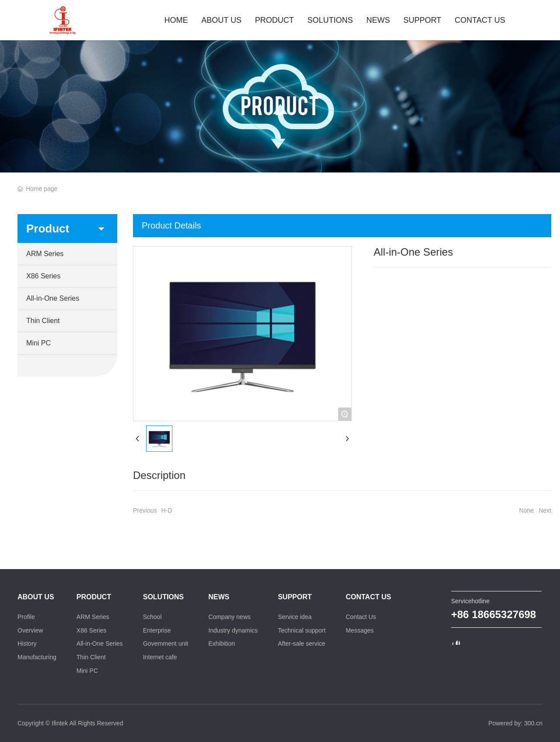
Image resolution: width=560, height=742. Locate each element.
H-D (166, 510)
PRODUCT (280, 105)
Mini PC (38, 343)
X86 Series (43, 276)
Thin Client (43, 321)
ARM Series (45, 254)
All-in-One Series (53, 298)
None (527, 510)
